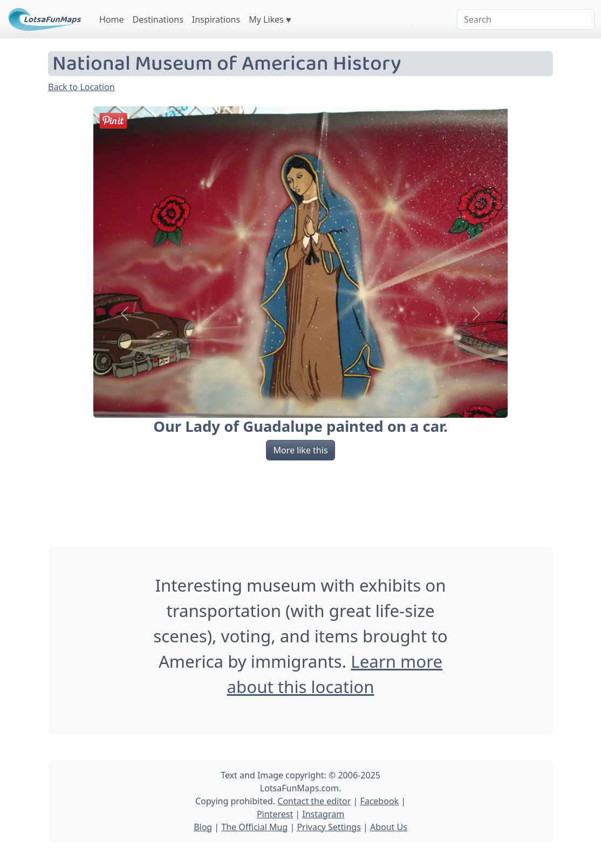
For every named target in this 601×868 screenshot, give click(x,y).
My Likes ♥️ (270, 19)
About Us (389, 827)
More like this (300, 450)
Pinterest (275, 814)
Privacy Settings (329, 827)
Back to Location (81, 87)
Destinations (158, 19)
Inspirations (216, 19)
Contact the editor (314, 801)
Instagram (323, 814)
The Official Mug (254, 827)
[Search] (526, 19)
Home (112, 19)
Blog (203, 827)
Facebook (379, 801)
